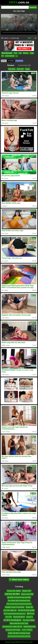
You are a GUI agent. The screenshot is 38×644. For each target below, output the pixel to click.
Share (4, 61)
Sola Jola (20, 69)
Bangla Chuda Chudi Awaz (15, 607)
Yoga (32, 53)
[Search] (15, 7)
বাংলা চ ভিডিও (27, 630)
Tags (13, 642)
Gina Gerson (10, 56)
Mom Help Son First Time (19, 623)
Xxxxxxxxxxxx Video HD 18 (12, 627)
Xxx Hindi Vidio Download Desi (19, 601)
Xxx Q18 (8, 617)
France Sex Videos (14, 591)
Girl (20, 53)
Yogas (27, 69)
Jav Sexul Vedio (29, 620)
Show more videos (19, 580)
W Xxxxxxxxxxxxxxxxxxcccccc (15, 614)
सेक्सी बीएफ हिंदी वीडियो (12, 594)
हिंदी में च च (31, 614)
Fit (3, 56)
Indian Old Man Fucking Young (19, 633)
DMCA (18, 642)
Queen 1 (29, 617)
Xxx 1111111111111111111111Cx (19, 604)
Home (7, 642)
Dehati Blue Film (30, 627)
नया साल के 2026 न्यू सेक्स (26, 610)
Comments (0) (24, 65)
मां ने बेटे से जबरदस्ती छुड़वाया (12, 620)
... (17, 56)
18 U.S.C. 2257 (27, 642)
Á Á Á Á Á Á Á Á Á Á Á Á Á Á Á (19, 636)
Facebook (19, 61)
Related (11, 65)
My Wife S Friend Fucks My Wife (19, 597)
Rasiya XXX (27, 591)
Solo (15, 53)
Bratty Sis (29, 607)
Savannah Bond (19, 617)
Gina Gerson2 (7, 53)
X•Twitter (11, 61)
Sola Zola (12, 69)
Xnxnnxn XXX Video (13, 630)
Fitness (26, 53)
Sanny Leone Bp (27, 594)
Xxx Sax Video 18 (10, 610)
